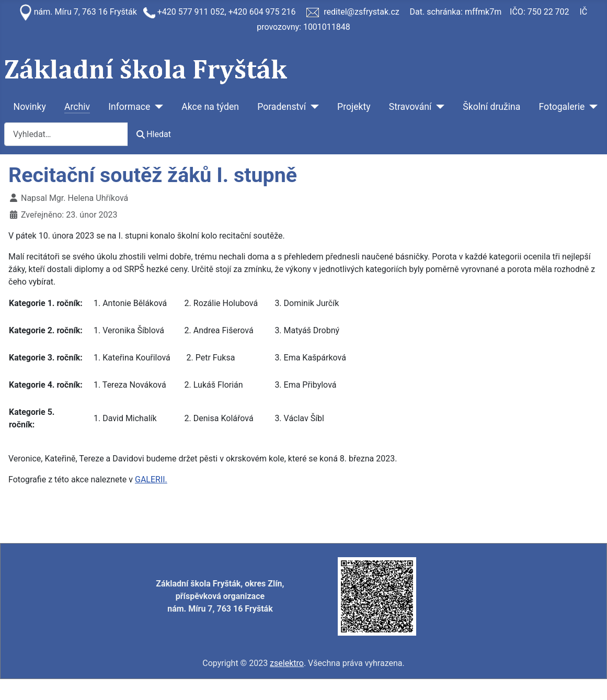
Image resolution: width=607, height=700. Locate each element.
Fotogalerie (562, 107)
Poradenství (282, 107)
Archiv (77, 107)
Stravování (410, 107)
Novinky (30, 107)
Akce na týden (210, 107)
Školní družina (491, 107)
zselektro (287, 663)
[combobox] (66, 134)
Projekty (354, 107)
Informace (129, 107)
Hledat (154, 134)
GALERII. (151, 479)
